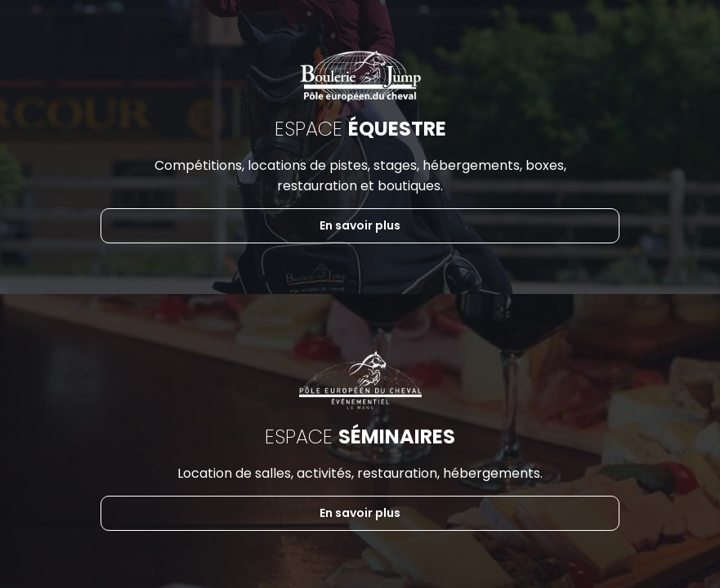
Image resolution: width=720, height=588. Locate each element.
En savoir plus (360, 225)
